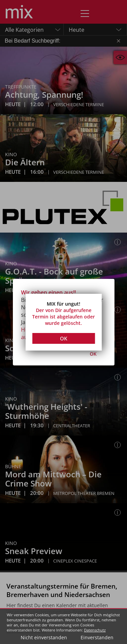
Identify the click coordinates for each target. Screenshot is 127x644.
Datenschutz (95, 630)
